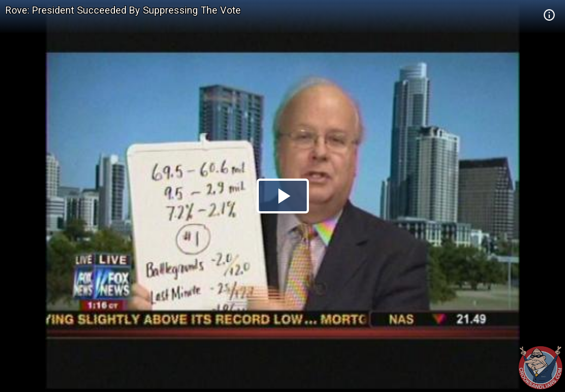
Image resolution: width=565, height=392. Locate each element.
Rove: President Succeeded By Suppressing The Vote (123, 10)
